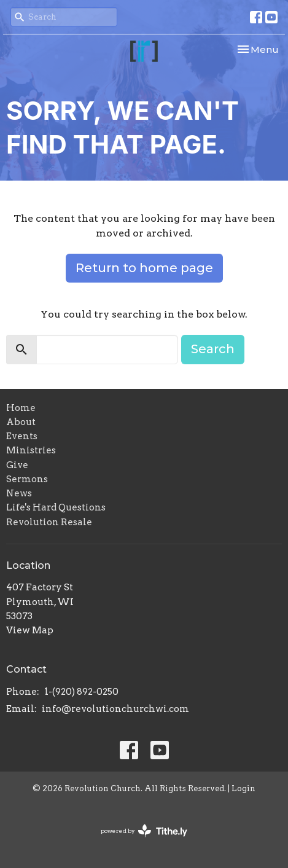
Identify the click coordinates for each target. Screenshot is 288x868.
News (19, 493)
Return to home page (144, 268)
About (21, 422)
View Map (30, 630)
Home (21, 408)
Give (17, 465)
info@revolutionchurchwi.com (115, 709)
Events (22, 436)
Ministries (31, 450)
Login (243, 788)
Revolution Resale (49, 522)
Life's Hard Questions (56, 507)
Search (213, 349)
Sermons (27, 479)
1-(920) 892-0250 (81, 692)
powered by (144, 831)
